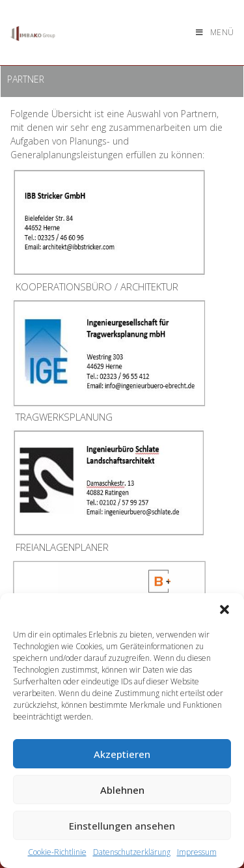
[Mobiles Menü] (215, 32)
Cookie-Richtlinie (57, 852)
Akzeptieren (122, 754)
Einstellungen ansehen (122, 826)
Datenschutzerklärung (132, 852)
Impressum (197, 852)
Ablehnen (122, 790)
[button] (224, 609)
